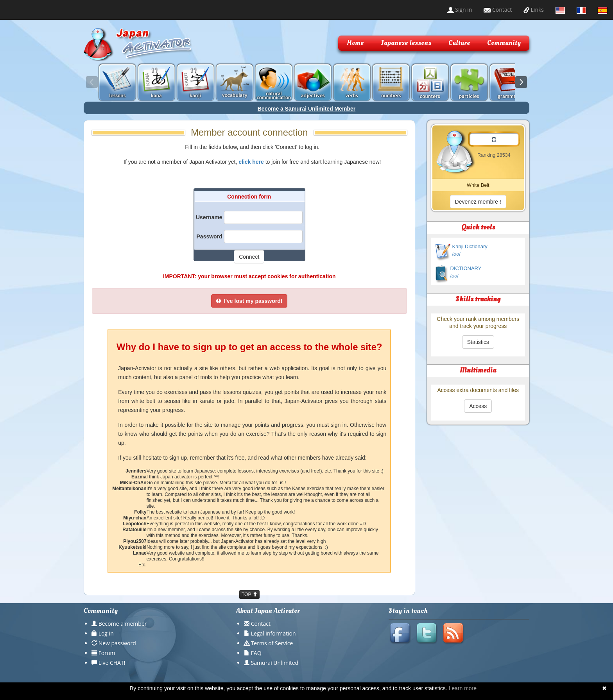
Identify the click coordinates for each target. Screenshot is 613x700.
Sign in (460, 10)
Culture (459, 43)
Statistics (478, 342)
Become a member (123, 624)
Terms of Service (272, 643)
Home (355, 43)
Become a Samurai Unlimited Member (307, 109)
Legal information (273, 633)
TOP (249, 594)
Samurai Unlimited (275, 663)
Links (534, 10)
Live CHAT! (112, 663)
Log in (106, 633)
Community (504, 43)
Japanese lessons (406, 43)
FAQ (256, 653)
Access (478, 406)
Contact (498, 10)
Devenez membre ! (478, 202)
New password (117, 643)
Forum (107, 653)
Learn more (462, 688)
